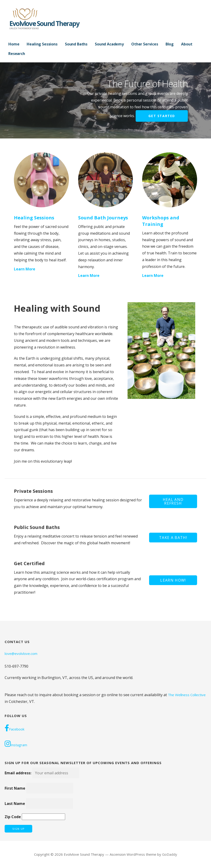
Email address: (42, 773)
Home (14, 44)
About (187, 44)
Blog (170, 44)
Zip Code (13, 817)
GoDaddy (170, 854)
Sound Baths (76, 44)
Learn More (25, 269)
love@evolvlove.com (21, 653)
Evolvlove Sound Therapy (44, 23)
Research (17, 54)
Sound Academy (109, 44)
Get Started (162, 116)
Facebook (14, 728)
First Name (15, 788)
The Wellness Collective (187, 695)
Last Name (15, 804)
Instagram (16, 744)
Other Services (145, 44)
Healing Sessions (42, 44)
